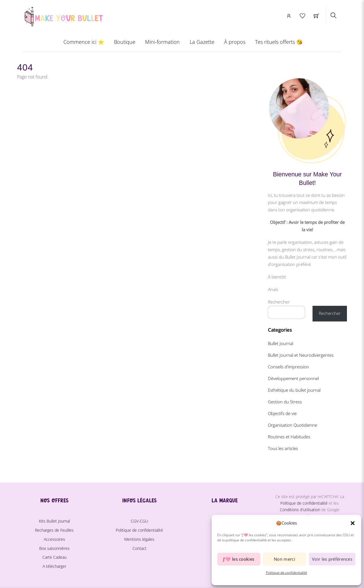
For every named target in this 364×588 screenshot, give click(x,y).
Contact (139, 548)
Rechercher (279, 302)
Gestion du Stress (285, 402)
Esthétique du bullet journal (294, 390)
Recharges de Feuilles (54, 530)
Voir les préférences (332, 559)
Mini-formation (162, 42)
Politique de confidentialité (287, 572)
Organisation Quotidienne (292, 425)
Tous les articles (283, 448)
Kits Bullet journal (54, 521)
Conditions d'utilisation (300, 510)
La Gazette (202, 42)
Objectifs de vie (282, 413)
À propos (235, 42)
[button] (353, 523)
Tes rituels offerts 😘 (279, 42)
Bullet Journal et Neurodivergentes (301, 355)
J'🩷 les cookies (239, 559)
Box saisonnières (54, 548)
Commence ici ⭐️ (84, 42)
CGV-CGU (139, 521)
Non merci (285, 559)
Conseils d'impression (288, 367)
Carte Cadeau (54, 557)
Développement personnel (293, 378)
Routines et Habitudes (289, 437)
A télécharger (54, 566)
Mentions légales (139, 539)
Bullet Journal (281, 343)
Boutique (125, 42)
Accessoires (54, 539)
